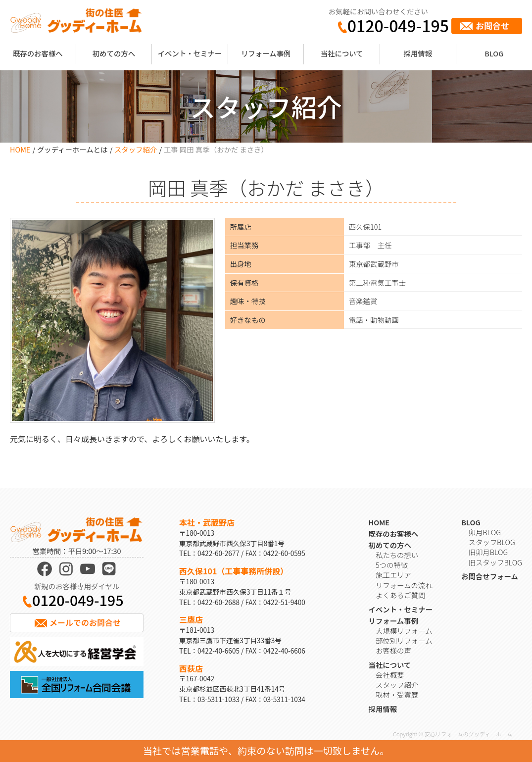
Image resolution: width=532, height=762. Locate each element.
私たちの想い (397, 555)
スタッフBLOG (492, 542)
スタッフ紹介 (136, 149)
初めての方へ (114, 53)
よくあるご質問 (401, 595)
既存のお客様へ (38, 53)
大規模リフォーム (404, 631)
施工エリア (393, 575)
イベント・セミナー (190, 53)
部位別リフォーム (404, 640)
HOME (20, 149)
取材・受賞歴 (397, 694)
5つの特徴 (392, 565)
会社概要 (390, 675)
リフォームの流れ (404, 585)
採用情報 (418, 53)
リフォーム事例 (266, 53)
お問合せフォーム (490, 576)
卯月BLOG (485, 532)
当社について (342, 53)
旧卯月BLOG (488, 552)
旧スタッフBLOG (495, 562)
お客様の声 (393, 650)
